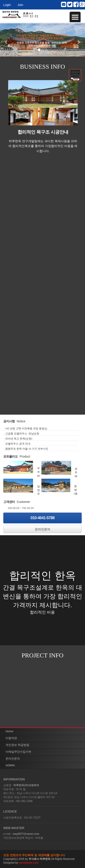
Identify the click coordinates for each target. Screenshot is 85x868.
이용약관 (11, 738)
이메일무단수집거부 (18, 752)
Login (7, 5)
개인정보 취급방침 (17, 745)
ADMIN (10, 765)
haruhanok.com (29, 863)
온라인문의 (42, 529)
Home (9, 731)
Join (20, 5)
